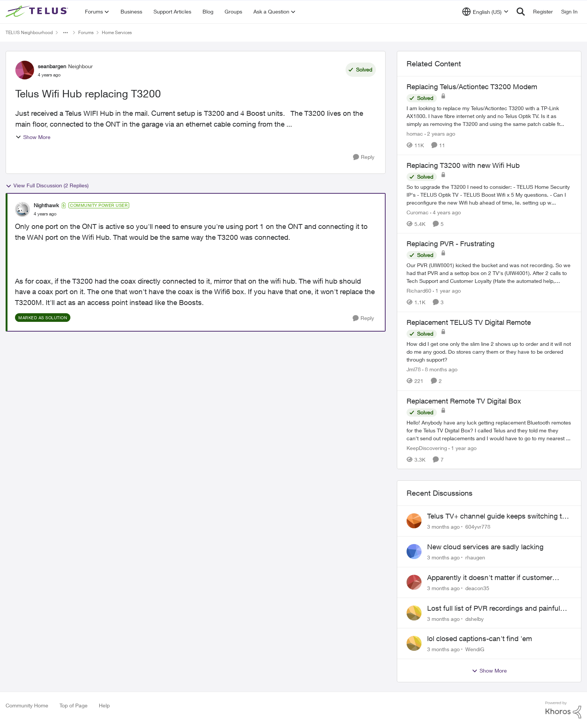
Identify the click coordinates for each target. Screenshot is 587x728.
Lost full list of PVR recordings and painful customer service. (494, 608)
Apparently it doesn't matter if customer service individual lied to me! (490, 578)
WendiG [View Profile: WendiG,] (475, 649)
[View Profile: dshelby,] (414, 613)
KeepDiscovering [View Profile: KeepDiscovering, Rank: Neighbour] (427, 448)
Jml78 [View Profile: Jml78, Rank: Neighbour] (414, 369)
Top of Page (74, 705)
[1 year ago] (447, 291)
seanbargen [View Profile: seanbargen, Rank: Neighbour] (52, 66)
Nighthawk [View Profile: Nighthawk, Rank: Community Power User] (46, 205)
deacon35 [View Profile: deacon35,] (477, 588)
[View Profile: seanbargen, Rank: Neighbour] (25, 70)
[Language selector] (485, 12)
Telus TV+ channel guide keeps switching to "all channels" (497, 516)
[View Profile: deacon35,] (414, 582)
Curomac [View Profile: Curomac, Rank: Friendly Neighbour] (418, 212)
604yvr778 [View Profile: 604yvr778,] (478, 527)
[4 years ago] (445, 212)
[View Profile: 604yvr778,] (414, 521)
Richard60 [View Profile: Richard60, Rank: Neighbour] (419, 291)
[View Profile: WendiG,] (414, 643)
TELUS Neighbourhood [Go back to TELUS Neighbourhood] (29, 32)
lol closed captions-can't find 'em (480, 638)
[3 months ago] (443, 527)
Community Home (27, 705)
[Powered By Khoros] (563, 710)
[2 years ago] (440, 134)
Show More (33, 137)
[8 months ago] (440, 369)
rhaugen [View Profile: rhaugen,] (475, 557)
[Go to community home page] (38, 12)
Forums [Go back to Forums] (86, 32)
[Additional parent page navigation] (66, 33)
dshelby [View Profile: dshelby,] (475, 618)
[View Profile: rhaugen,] (414, 552)
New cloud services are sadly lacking (485, 547)
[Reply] (364, 157)
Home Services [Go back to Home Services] (117, 32)
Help (104, 705)
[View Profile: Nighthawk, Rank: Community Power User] (22, 209)
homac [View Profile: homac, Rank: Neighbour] (415, 134)
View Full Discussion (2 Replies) (47, 185)
